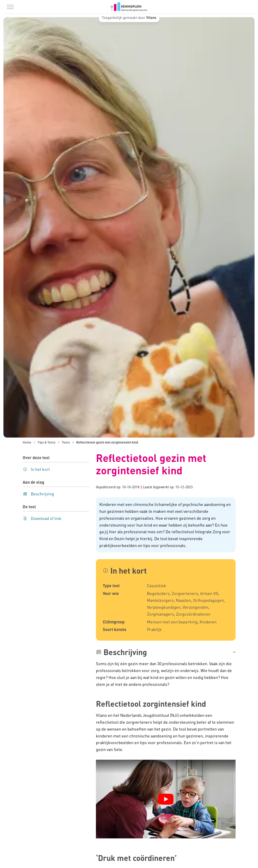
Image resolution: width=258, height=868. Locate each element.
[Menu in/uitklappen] (10, 7)
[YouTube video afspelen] (166, 799)
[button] (166, 652)
